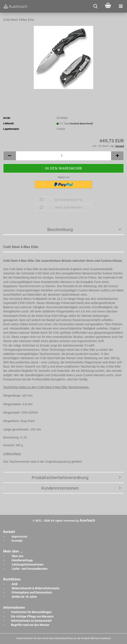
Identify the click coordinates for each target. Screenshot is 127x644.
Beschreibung (60, 230)
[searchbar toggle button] (95, 6)
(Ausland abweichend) (81, 124)
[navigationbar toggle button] (121, 6)
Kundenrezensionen (60, 488)
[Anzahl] (63, 156)
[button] (9, 156)
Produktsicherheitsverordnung (60, 478)
